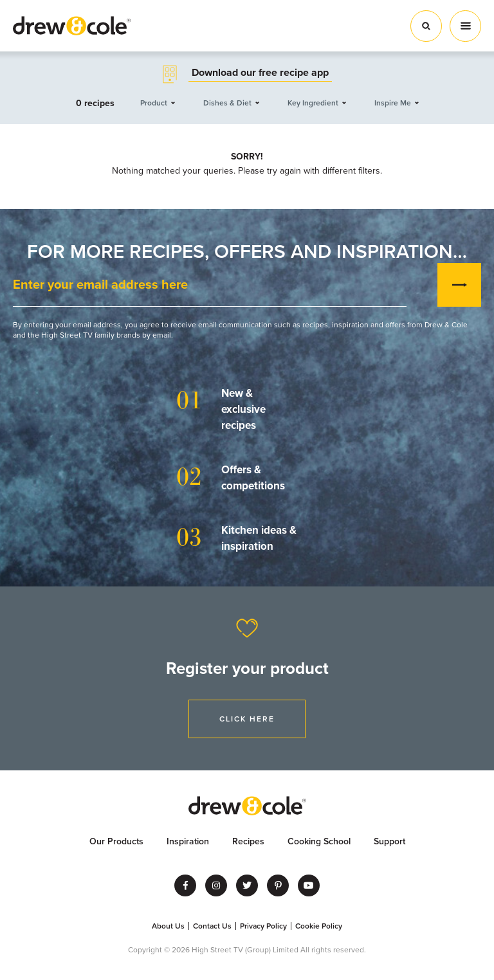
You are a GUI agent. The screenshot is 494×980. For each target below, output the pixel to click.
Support (389, 841)
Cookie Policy (319, 926)
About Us (168, 926)
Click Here (247, 719)
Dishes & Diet (227, 103)
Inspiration (188, 841)
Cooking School (319, 841)
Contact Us (212, 926)
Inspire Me (393, 103)
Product (154, 103)
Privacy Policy (263, 926)
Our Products (116, 841)
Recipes (248, 841)
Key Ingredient (313, 103)
